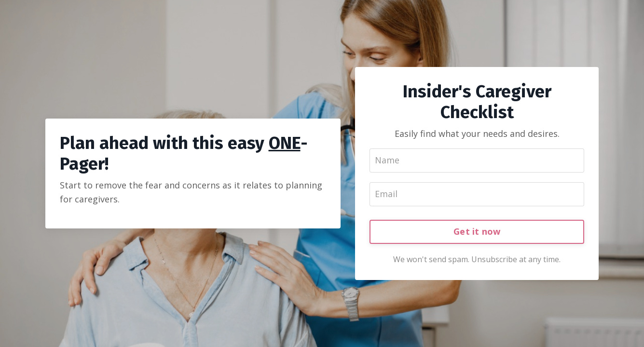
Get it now (477, 231)
